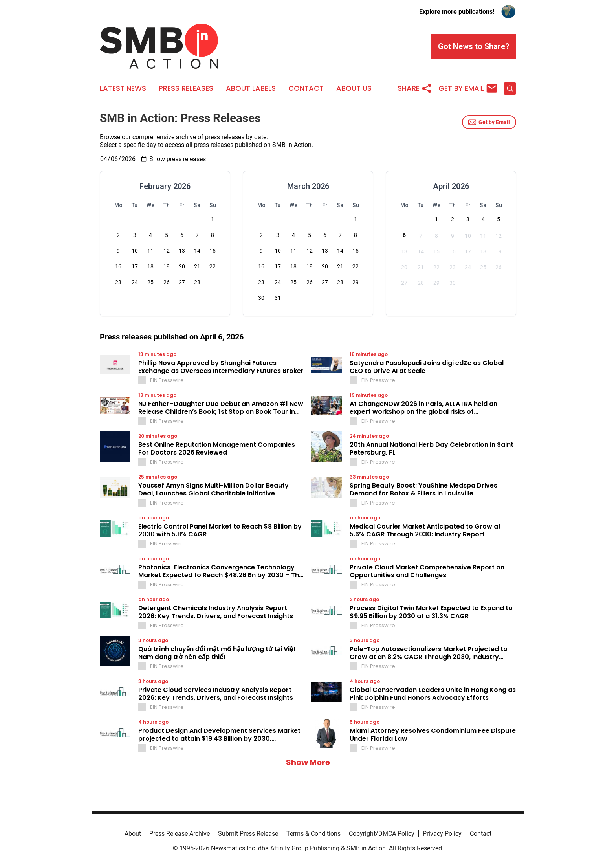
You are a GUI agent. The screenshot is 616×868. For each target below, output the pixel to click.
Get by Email (489, 122)
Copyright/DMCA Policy (382, 834)
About (133, 834)
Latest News (123, 88)
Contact (306, 88)
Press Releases (186, 88)
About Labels (251, 88)
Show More (308, 762)
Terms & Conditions (313, 834)
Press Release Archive (180, 834)
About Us (354, 88)
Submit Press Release (248, 834)
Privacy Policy (442, 834)
